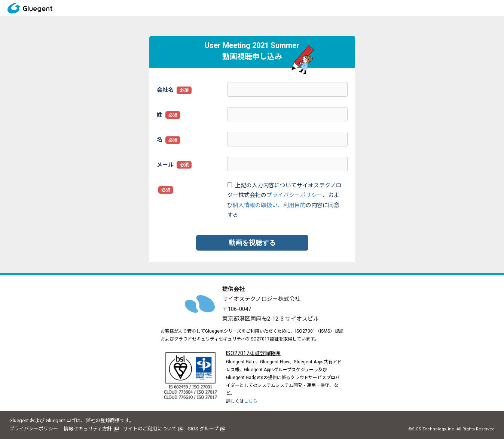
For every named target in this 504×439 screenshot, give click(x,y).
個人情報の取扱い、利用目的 (269, 205)
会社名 (165, 90)
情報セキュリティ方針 (88, 429)
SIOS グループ (203, 429)
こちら (251, 401)
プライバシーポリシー (294, 195)
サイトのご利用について (150, 429)
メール (165, 165)
